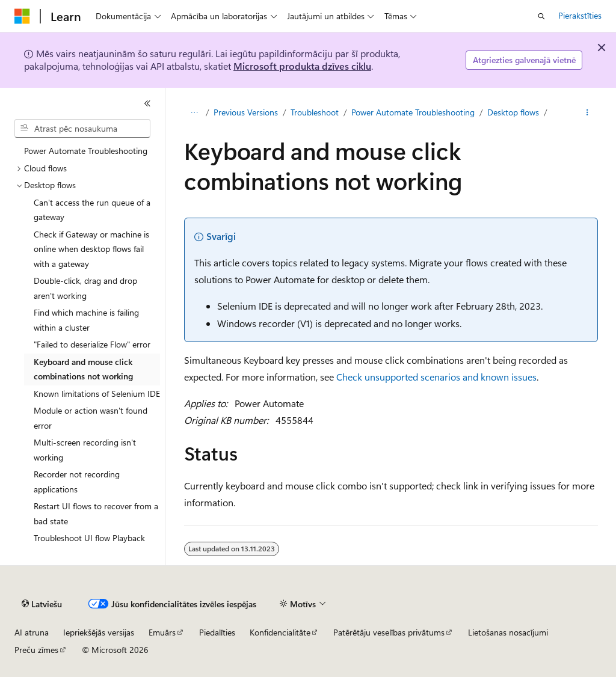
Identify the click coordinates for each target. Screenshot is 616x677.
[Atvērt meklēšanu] (541, 16)
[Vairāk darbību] (587, 112)
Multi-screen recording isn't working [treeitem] (85, 450)
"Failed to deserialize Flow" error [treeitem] (92, 344)
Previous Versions (246, 112)
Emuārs (162, 632)
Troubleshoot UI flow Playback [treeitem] (89, 538)
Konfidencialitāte (280, 632)
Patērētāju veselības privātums (389, 632)
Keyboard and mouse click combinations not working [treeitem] (83, 369)
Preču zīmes (36, 650)
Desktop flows (513, 112)
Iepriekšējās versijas (99, 632)
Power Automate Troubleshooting (413, 112)
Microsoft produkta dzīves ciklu (302, 66)
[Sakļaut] (147, 103)
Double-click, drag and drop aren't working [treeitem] (85, 288)
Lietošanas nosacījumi (508, 632)
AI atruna (32, 632)
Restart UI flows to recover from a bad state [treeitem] (96, 513)
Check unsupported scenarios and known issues (436, 377)
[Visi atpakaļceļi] (195, 112)
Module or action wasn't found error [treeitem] (91, 418)
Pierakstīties (580, 15)
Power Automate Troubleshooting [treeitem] (86, 151)
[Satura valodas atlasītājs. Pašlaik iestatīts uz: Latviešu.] (42, 604)
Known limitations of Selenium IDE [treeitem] (97, 394)
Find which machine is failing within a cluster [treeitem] (86, 320)
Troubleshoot (315, 112)
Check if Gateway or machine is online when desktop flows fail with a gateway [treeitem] (91, 249)
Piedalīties (217, 632)
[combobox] (82, 129)
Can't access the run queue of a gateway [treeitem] (92, 210)
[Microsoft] (22, 16)
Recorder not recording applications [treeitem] (77, 482)
